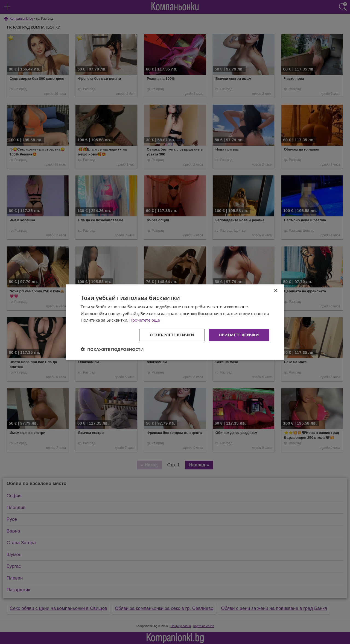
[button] (112, 349)
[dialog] (175, 322)
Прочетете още (145, 320)
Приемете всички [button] (239, 335)
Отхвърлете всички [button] (172, 335)
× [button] (275, 291)
